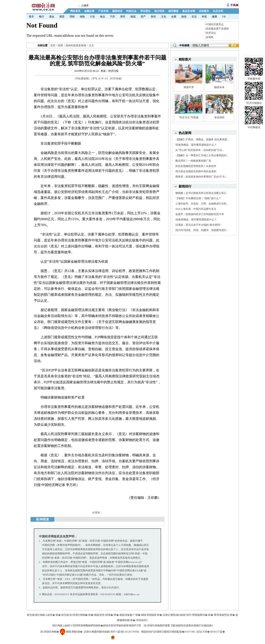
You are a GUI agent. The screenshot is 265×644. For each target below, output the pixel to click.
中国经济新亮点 (215, 24)
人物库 (85, 6)
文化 (164, 17)
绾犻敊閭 (142, 620)
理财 (72, 17)
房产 (143, 17)
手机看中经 (254, 64)
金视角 (210, 37)
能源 (133, 17)
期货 (62, 17)
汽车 (113, 17)
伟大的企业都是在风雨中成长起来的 (196, 171)
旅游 (184, 17)
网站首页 (75, 11)
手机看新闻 (82, 79)
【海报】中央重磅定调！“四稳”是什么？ (198, 198)
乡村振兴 (204, 11)
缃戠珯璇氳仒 (127, 615)
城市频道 (173, 11)
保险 (82, 17)
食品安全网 (189, 11)
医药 (153, 17)
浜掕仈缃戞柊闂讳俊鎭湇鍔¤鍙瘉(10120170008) (111, 632)
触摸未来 (219, 87)
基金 (52, 17)
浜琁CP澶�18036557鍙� (211, 632)
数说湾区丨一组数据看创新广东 (193, 161)
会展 (174, 17)
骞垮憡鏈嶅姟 (222, 615)
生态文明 (218, 11)
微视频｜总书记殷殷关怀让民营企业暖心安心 (201, 193)
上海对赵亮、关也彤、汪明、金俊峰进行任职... (202, 204)
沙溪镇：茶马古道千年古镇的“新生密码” (198, 225)
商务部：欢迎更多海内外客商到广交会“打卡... (201, 177)
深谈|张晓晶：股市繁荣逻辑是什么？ (196, 145)
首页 (53, 45)
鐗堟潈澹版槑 (149, 615)
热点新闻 (185, 133)
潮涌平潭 (189, 87)
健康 (215, 17)
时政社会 (131, 11)
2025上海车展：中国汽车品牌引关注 (196, 209)
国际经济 (117, 11)
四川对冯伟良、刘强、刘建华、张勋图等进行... (202, 230)
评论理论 (145, 11)
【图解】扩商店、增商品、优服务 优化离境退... (202, 140)
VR (224, 17)
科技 (204, 17)
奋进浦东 (219, 117)
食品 (102, 17)
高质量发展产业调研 (217, 29)
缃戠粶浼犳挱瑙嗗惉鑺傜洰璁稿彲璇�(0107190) (168, 632)
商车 (123, 17)
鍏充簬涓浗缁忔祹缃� (74, 615)
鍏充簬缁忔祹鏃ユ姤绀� (41, 615)
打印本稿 (116, 79)
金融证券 (89, 11)
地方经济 (159, 11)
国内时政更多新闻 (76, 45)
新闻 (60, 45)
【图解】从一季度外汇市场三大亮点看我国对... (202, 155)
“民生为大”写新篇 (189, 117)
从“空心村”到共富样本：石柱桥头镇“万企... (200, 150)
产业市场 (103, 11)
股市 (31, 17)
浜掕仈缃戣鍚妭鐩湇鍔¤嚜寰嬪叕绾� (185, 615)
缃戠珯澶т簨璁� (103, 615)
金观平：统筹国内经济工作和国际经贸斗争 (200, 214)
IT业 (92, 17)
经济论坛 (211, 33)
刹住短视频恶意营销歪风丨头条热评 (196, 166)
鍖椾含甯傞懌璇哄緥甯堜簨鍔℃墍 (122, 626)
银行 (42, 17)
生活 (194, 17)
